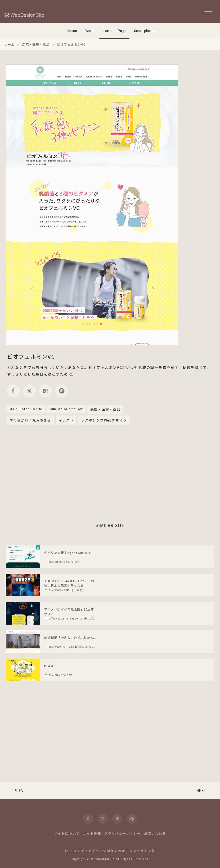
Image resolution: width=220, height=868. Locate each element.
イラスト (66, 420)
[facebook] (13, 391)
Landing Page (115, 31)
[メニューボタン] (208, 12)
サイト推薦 (92, 833)
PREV (19, 791)
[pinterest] (62, 391)
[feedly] (132, 819)
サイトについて (67, 833)
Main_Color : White (26, 409)
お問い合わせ (155, 833)
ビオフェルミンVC (31, 356)
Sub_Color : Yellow (66, 409)
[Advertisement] (110, 473)
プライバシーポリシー (123, 833)
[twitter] (29, 391)
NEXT (201, 791)
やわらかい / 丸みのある (30, 420)
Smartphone (144, 31)
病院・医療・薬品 (105, 410)
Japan (72, 31)
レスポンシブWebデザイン (104, 420)
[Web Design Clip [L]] (25, 15)
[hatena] (45, 391)
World (90, 31)
